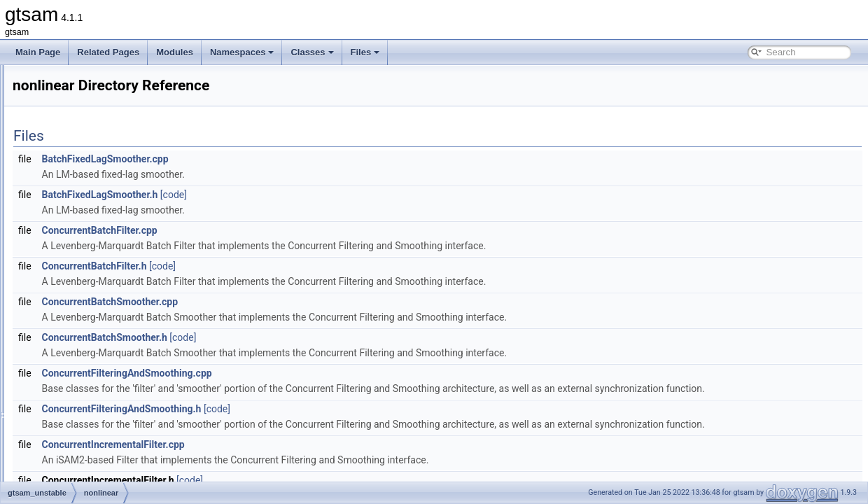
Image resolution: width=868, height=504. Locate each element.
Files (365, 52)
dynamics (75, 261)
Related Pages (108, 52)
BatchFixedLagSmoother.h (275, 195)
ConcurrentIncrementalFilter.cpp (288, 475)
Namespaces (242, 52)
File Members (61, 323)
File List (49, 184)
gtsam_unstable (76, 215)
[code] (349, 195)
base (66, 230)
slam (66, 307)
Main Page (38, 52)
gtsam (24, 76)
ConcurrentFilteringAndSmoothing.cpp (302, 373)
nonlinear (75, 292)
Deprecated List (53, 107)
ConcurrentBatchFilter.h (269, 266)
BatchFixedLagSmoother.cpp (280, 159)
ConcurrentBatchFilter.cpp (275, 230)
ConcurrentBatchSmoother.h (280, 337)
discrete (72, 246)
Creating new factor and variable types (96, 92)
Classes (312, 52)
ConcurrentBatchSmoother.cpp (285, 302)
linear (68, 276)
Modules (175, 52)
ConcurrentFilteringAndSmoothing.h (297, 424)
